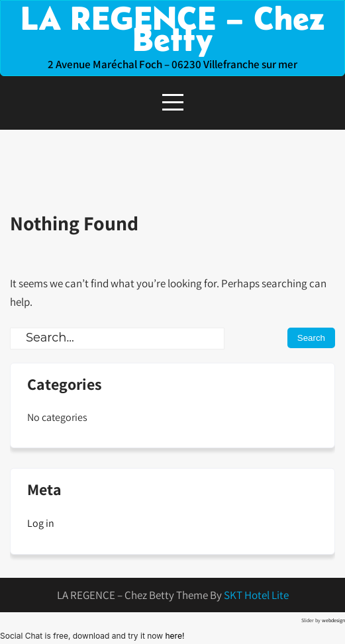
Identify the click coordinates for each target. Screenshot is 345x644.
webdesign (333, 620)
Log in (41, 523)
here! (174, 636)
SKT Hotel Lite (256, 595)
